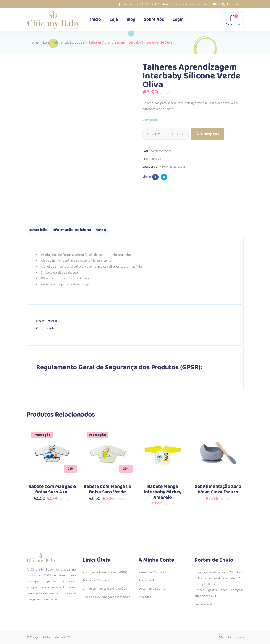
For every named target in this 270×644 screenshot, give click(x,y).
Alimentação (64, 43)
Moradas (145, 597)
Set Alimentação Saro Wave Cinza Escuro (218, 489)
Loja (46, 43)
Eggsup (238, 637)
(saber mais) (203, 604)
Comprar (210, 134)
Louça (79, 43)
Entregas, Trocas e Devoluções (105, 589)
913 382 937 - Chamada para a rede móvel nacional (176, 4)
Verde (51, 328)
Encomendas (148, 581)
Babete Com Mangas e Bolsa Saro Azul (52, 489)
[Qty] (177, 134)
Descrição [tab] (38, 230)
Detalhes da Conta (152, 589)
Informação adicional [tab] (72, 230)
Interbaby (53, 321)
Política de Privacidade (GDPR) (105, 572)
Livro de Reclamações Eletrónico (106, 597)
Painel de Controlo (152, 572)
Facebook (129, 4)
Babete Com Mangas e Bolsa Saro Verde (107, 489)
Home (34, 43)
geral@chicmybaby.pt (230, 4)
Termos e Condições (97, 581)
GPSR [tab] (101, 230)
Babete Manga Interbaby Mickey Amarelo (163, 492)
